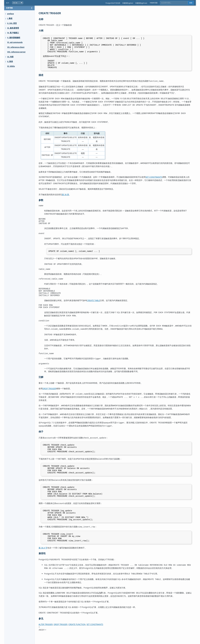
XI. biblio (11, 66)
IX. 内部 (10, 57)
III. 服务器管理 (13, 28)
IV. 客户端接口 (13, 33)
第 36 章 (71, 196)
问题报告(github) (141, 3)
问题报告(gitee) (128, 3)
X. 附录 (10, 61)
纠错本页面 (154, 3)
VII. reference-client (16, 47)
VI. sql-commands (15, 42)
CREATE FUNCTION (82, 632)
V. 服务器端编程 (14, 38)
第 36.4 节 (49, 558)
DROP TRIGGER (55, 393)
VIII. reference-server (16, 52)
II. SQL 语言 (12, 23)
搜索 (191, 3)
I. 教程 (10, 18)
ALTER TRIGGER (51, 632)
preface (11, 14)
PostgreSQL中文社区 (113, 3)
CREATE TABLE (99, 305)
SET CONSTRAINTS (159, 179)
